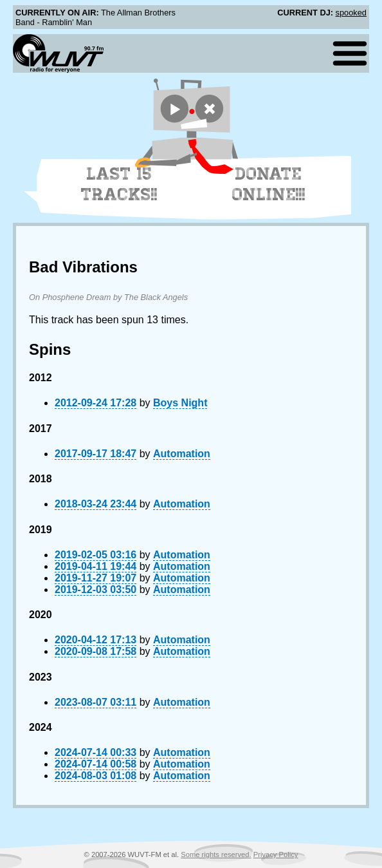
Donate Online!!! (269, 184)
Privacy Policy (276, 854)
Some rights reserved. (216, 854)
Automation (182, 454)
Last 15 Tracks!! (119, 184)
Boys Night (180, 403)
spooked (351, 13)
